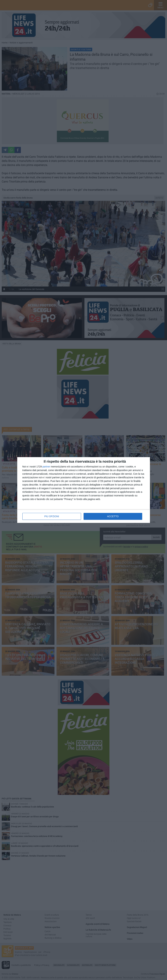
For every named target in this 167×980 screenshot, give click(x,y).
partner (46, 467)
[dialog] (84, 490)
